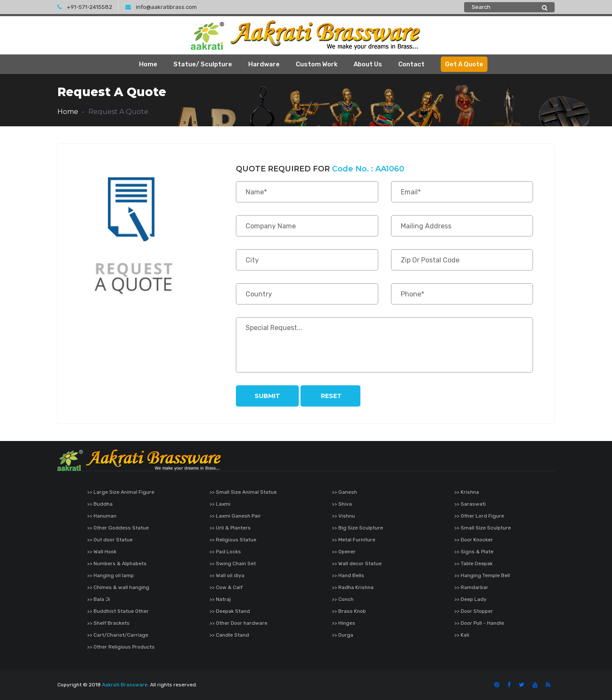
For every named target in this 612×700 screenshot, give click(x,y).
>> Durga (343, 635)
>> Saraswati (470, 504)
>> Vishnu (343, 516)
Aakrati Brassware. (125, 685)
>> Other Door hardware (238, 623)
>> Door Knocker (474, 540)
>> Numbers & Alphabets (117, 563)
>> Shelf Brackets (108, 623)
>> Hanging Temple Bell (482, 575)
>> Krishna (467, 492)
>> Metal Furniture (354, 540)
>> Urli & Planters (230, 528)
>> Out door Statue (110, 540)
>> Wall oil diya (227, 575)
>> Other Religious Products (121, 647)
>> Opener (344, 552)
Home (148, 64)
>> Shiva (342, 504)
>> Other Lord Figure (479, 516)
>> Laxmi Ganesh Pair (235, 516)
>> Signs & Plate (474, 552)
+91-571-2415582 (85, 7)
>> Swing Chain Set (233, 563)
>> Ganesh (344, 492)
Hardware (264, 64)
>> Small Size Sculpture (483, 528)
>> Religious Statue (233, 540)
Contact (411, 64)
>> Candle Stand (229, 635)
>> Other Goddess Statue (118, 528)
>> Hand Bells (348, 575)
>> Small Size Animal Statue (243, 492)
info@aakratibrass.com (161, 7)
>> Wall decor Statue (357, 563)
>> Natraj (220, 599)
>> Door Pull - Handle (479, 623)
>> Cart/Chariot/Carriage (118, 635)
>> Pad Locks (225, 552)
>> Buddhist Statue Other (118, 611)
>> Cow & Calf (226, 587)
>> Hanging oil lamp (110, 575)
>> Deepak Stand (230, 611)
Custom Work (317, 64)
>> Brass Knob (349, 611)
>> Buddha (100, 504)
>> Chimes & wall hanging (118, 587)
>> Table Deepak (473, 563)
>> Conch (343, 599)
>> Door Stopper (474, 611)
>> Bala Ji (99, 599)
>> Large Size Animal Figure (121, 492)
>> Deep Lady (470, 599)
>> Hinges (344, 623)
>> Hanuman (102, 516)
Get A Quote (464, 64)
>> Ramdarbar (471, 587)
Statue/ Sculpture (203, 64)
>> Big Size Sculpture (357, 528)
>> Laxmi (220, 504)
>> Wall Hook (102, 552)
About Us (368, 64)
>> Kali (462, 635)
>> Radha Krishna (353, 587)
